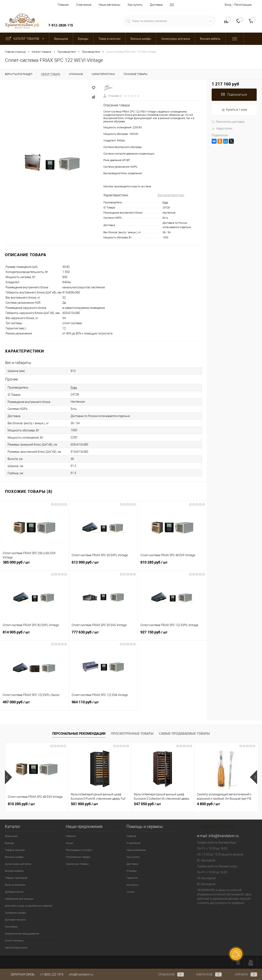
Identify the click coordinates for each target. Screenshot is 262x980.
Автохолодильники (16, 948)
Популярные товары (78, 857)
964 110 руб (103, 704)
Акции (69, 843)
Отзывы (132, 871)
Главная (63, 5)
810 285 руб (172, 565)
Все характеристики (171, 195)
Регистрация (243, 5)
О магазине (84, 5)
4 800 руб (208, 804)
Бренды (10, 843)
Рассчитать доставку (228, 122)
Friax (165, 202)
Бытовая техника (15, 920)
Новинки (71, 836)
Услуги (131, 892)
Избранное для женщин (19, 899)
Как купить (135, 5)
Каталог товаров (26, 39)
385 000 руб (34, 565)
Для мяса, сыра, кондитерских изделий (29, 906)
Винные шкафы (14, 857)
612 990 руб (103, 565)
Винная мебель (14, 871)
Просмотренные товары (132, 733)
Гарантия (132, 878)
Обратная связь (20, 974)
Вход (228, 5)
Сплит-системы (14, 941)
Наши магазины (110, 5)
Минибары (11, 927)
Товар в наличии (15, 850)
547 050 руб (147, 804)
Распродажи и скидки (79, 850)
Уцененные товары (77, 864)
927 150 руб (172, 634)
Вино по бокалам (15, 885)
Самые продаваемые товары (184, 733)
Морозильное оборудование (22, 934)
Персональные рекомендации (79, 733)
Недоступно (222, 128)
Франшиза (11, 836)
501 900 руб (84, 804)
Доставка (156, 5)
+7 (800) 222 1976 (52, 974)
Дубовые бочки (14, 892)
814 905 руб (34, 634)
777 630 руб (103, 634)
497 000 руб (34, 704)
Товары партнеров (16, 878)
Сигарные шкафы (16, 913)
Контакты (132, 885)
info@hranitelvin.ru (224, 836)
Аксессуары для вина (18, 864)
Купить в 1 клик (234, 110)
